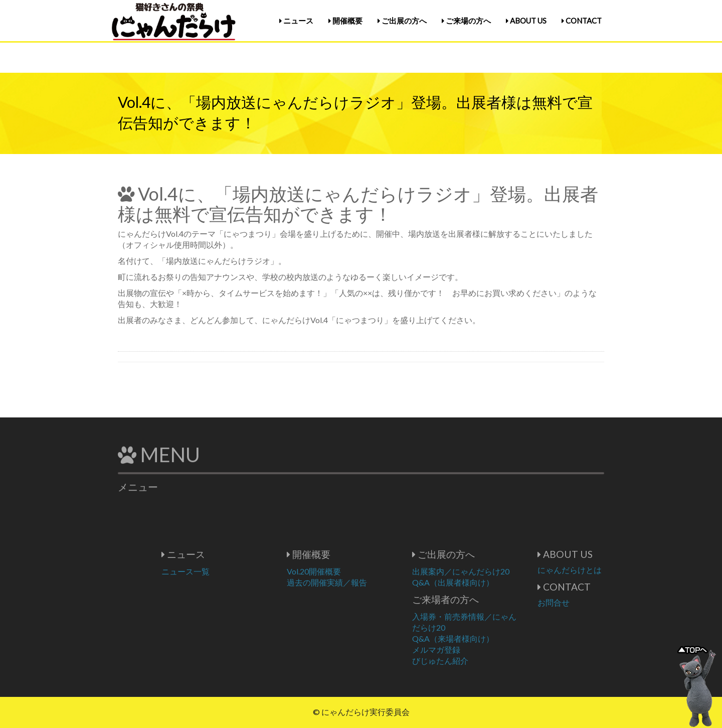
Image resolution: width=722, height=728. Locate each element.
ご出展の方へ (402, 21)
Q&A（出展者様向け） (483, 582)
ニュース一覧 (216, 571)
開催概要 (345, 21)
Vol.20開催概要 (344, 571)
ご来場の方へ (466, 21)
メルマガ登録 (466, 649)
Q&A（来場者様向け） (483, 638)
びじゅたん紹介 (470, 661)
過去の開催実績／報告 (357, 582)
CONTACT (582, 21)
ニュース (296, 21)
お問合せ (584, 602)
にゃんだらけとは (600, 570)
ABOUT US (526, 21)
